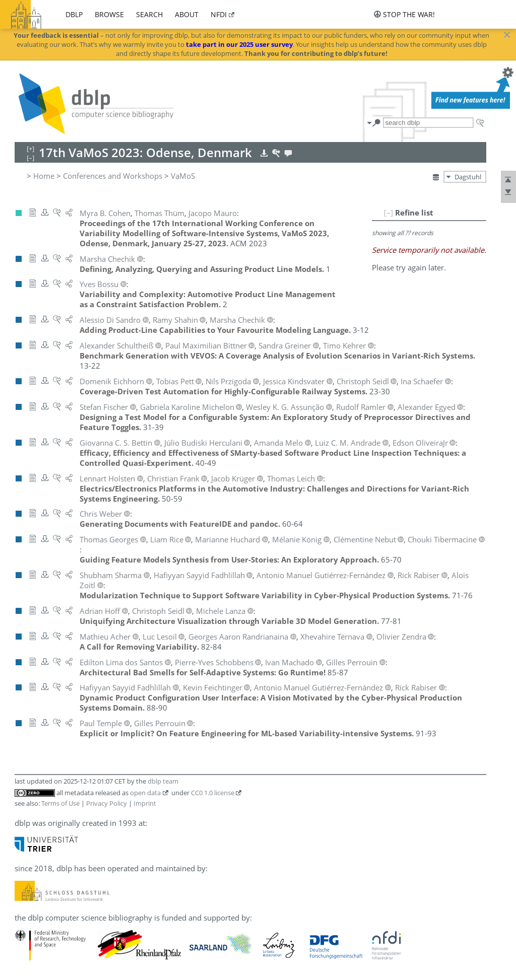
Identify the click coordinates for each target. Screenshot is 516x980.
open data (145, 793)
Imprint (145, 803)
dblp (74, 14)
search (149, 14)
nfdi (219, 14)
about (187, 14)
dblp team (163, 781)
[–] (389, 213)
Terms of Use (60, 803)
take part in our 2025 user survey (239, 44)
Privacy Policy (107, 803)
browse (109, 14)
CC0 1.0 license (213, 793)
